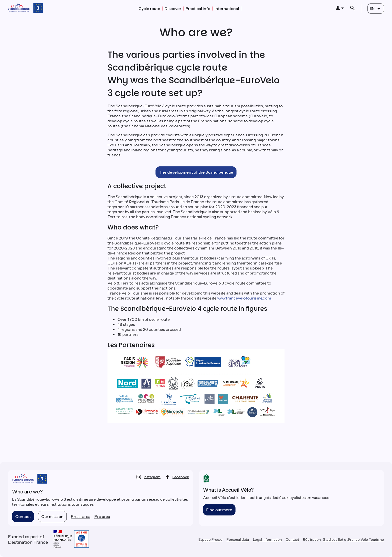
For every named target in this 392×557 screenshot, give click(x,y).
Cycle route (149, 9)
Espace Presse (210, 539)
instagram (152, 477)
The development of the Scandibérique (196, 172)
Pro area (102, 516)
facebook (181, 477)
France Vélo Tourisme (366, 539)
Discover (173, 9)
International (227, 9)
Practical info (198, 9)
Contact (23, 516)
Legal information (267, 539)
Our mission (52, 516)
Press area (80, 516)
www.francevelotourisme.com (244, 298)
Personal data (238, 539)
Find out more (219, 510)
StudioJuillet (333, 539)
